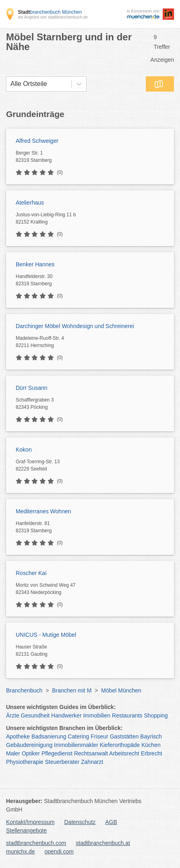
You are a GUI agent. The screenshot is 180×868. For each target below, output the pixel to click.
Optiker (31, 753)
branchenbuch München (50, 12)
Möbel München (121, 690)
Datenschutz (80, 822)
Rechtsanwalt (91, 753)
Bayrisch (151, 736)
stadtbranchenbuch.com (36, 843)
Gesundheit (35, 715)
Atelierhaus (30, 203)
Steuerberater (62, 762)
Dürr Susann (32, 388)
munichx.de (21, 851)
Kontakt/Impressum (30, 822)
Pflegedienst (57, 753)
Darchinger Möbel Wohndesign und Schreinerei (75, 326)
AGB (111, 822)
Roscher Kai (31, 573)
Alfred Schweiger (37, 141)
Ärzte (13, 715)
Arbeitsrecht (124, 753)
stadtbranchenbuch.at (103, 843)
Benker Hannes (35, 264)
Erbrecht (152, 753)
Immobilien (97, 715)
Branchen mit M (72, 690)
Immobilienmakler (76, 745)
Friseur (99, 736)
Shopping (156, 715)
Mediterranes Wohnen (43, 511)
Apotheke (18, 736)
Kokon (24, 450)
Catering (78, 736)
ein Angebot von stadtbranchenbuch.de (53, 17)
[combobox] (10, 84)
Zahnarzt (92, 762)
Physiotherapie (25, 762)
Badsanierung (49, 736)
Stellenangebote (26, 830)
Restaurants (127, 715)
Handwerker (66, 715)
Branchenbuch (24, 690)
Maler (13, 753)
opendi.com (59, 851)
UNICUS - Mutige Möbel (46, 635)
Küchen (151, 745)
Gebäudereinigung (29, 745)
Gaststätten (124, 736)
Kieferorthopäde (120, 745)
